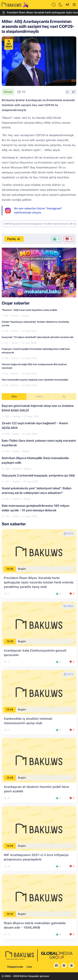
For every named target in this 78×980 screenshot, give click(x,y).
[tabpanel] (39, 461)
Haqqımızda (15, 967)
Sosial (16, 434)
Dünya (8, 92)
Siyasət (17, 469)
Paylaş (14, 239)
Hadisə (17, 416)
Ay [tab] (64, 396)
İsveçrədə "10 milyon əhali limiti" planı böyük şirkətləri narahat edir (38, 337)
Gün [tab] (14, 396)
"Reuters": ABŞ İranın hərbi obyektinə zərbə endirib (29, 310)
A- (68, 92)
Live (29, 967)
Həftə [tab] (39, 396)
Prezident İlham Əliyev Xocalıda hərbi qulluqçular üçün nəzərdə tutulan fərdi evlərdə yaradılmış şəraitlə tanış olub (39, 582)
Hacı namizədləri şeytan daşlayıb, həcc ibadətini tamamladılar (35, 380)
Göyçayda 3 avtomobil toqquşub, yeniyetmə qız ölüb (38, 475)
